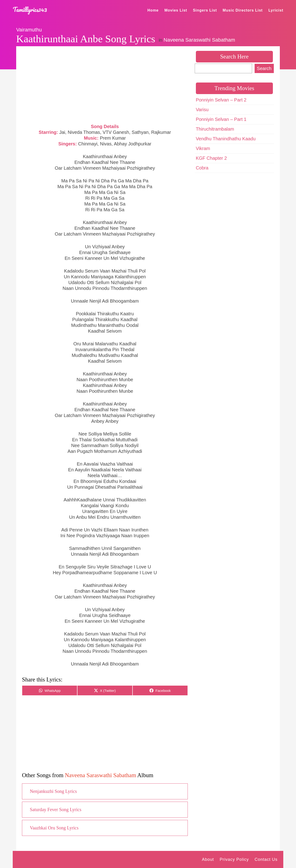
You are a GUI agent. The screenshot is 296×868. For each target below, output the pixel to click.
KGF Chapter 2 (211, 158)
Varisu (202, 110)
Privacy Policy (234, 859)
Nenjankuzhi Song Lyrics (53, 791)
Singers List (205, 10)
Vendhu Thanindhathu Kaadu (226, 139)
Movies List (176, 10)
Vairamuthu (29, 30)
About (208, 859)
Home (153, 10)
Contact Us (266, 859)
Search (264, 68)
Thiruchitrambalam (215, 129)
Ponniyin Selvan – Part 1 (221, 119)
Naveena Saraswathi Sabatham (199, 40)
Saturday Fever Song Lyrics (56, 810)
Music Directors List (243, 10)
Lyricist (276, 10)
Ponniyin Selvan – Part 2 (221, 100)
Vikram (203, 148)
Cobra (202, 168)
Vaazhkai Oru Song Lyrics (54, 828)
